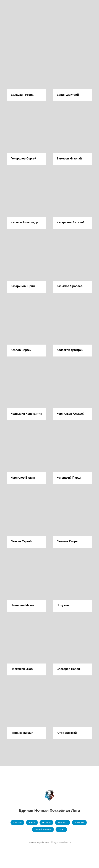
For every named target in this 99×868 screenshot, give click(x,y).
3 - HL (61, 830)
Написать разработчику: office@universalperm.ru (49, 842)
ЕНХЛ (32, 823)
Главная (17, 823)
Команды (79, 823)
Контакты (63, 823)
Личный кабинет (43, 830)
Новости (46, 823)
